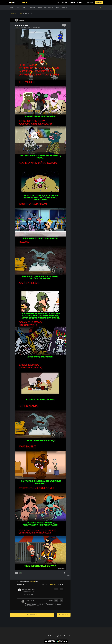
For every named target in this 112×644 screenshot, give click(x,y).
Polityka (40, 7)
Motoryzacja (65, 7)
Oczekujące (63, 2)
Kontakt (44, 636)
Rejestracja (99, 2)
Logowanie (90, 2)
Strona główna (32, 615)
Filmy (73, 2)
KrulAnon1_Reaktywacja (28, 589)
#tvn (26, 27)
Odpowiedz (51, 589)
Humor (18, 7)
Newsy (57, 7)
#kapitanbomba (36, 27)
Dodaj (25, 2)
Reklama (51, 636)
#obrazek (23, 27)
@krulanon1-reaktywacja (32, 603)
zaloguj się (32, 581)
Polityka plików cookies (70, 636)
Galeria (25, 7)
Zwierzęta (12, 7)
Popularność (60, 584)
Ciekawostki (32, 7)
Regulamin (59, 636)
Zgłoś (68, 576)
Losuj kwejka (64, 615)
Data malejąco (53, 584)
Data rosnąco (45, 584)
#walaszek (30, 27)
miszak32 (28, 601)
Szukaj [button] (100, 7)
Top (80, 2)
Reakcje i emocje (49, 7)
